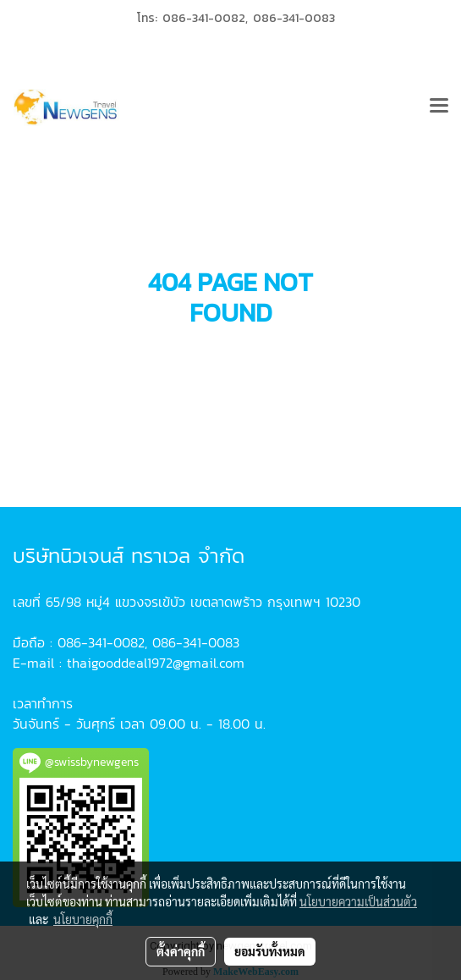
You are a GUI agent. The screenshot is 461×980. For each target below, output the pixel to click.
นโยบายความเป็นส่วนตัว (358, 901)
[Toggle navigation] (439, 107)
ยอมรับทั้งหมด (270, 951)
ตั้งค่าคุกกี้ (181, 951)
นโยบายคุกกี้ (83, 919)
